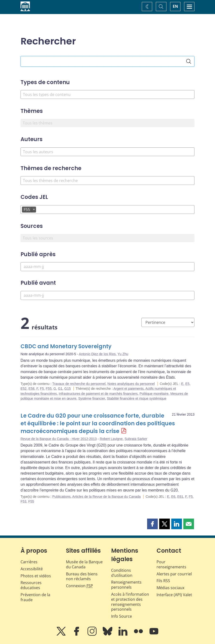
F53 (23, 501)
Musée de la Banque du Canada (84, 564)
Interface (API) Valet (174, 595)
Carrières (29, 562)
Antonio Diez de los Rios (97, 354)
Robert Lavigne (111, 439)
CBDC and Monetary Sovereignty (66, 346)
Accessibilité (32, 569)
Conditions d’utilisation (122, 573)
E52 (24, 389)
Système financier (92, 398)
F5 (42, 389)
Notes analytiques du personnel (131, 384)
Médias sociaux (170, 588)
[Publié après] (107, 267)
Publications (62, 497)
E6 (173, 497)
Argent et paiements (129, 389)
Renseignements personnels (126, 585)
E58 (32, 389)
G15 (67, 389)
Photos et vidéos (36, 576)
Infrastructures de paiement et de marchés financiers (98, 394)
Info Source (122, 616)
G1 (60, 389)
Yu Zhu (123, 354)
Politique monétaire (154, 394)
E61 (180, 497)
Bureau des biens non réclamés (82, 576)
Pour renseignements (171, 564)
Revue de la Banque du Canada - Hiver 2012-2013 (59, 439)
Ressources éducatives (31, 585)
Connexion (79, 586)
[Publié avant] (107, 295)
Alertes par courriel (174, 574)
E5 (187, 384)
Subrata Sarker (136, 439)
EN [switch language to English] (175, 6)
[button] (152, 524)
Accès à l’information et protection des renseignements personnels (130, 602)
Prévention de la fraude (35, 597)
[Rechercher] (189, 61)
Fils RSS (163, 581)
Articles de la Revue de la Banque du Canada (106, 497)
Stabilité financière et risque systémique (137, 398)
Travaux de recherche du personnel (79, 384)
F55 (49, 389)
